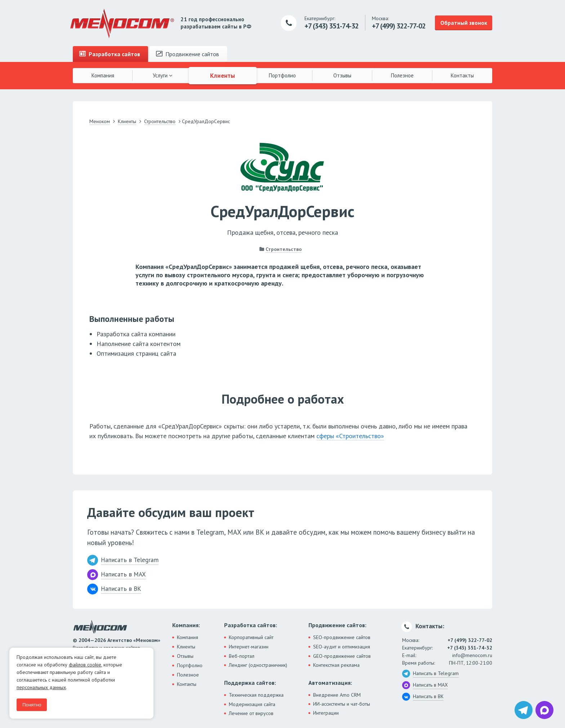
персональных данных (41, 687)
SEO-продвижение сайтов (342, 637)
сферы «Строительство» (350, 436)
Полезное (402, 75)
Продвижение (188, 54)
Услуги (163, 75)
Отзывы (342, 75)
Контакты (462, 75)
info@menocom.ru (472, 655)
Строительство (284, 249)
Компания (103, 75)
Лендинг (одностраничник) (258, 665)
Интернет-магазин (249, 647)
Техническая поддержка (256, 695)
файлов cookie (85, 665)
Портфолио (282, 75)
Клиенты (223, 75)
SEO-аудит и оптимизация (342, 647)
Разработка (110, 54)
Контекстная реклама (336, 665)
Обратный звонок (464, 23)
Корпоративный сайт (251, 637)
